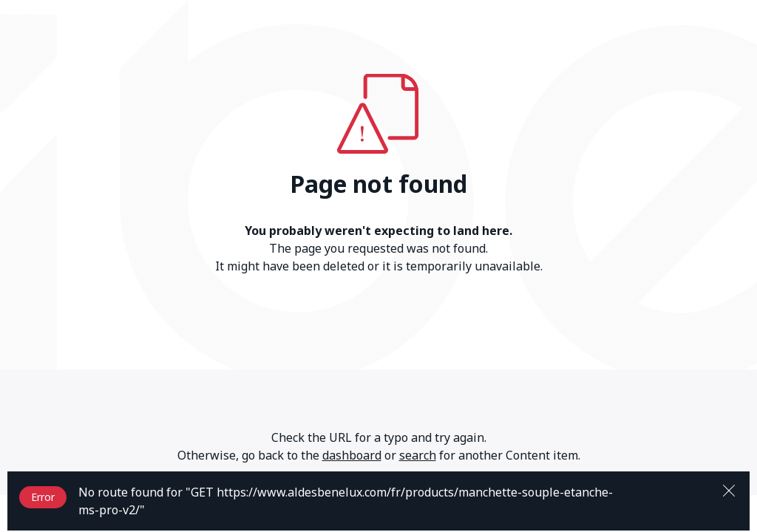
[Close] (729, 489)
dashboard (352, 455)
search (418, 455)
